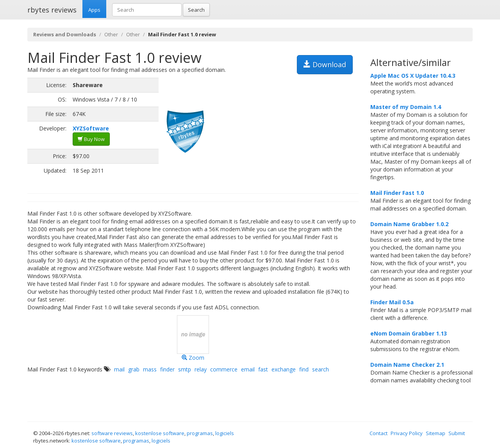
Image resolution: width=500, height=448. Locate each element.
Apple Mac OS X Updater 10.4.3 (413, 76)
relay (201, 369)
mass (150, 369)
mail (119, 369)
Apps (94, 10)
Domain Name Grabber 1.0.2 (409, 224)
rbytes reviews (52, 10)
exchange (284, 369)
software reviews (112, 433)
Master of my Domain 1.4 (406, 107)
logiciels (225, 433)
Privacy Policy (407, 433)
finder (167, 369)
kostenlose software (160, 433)
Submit (457, 433)
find (304, 369)
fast (263, 369)
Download (325, 64)
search (321, 369)
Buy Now (91, 139)
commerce (224, 369)
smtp (185, 369)
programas (200, 433)
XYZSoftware (91, 128)
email (248, 369)
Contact (379, 433)
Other (111, 34)
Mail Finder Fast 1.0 (397, 193)
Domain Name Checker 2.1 (407, 365)
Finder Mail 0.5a (392, 302)
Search (196, 10)
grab (134, 369)
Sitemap (436, 433)
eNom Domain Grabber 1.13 (409, 333)
